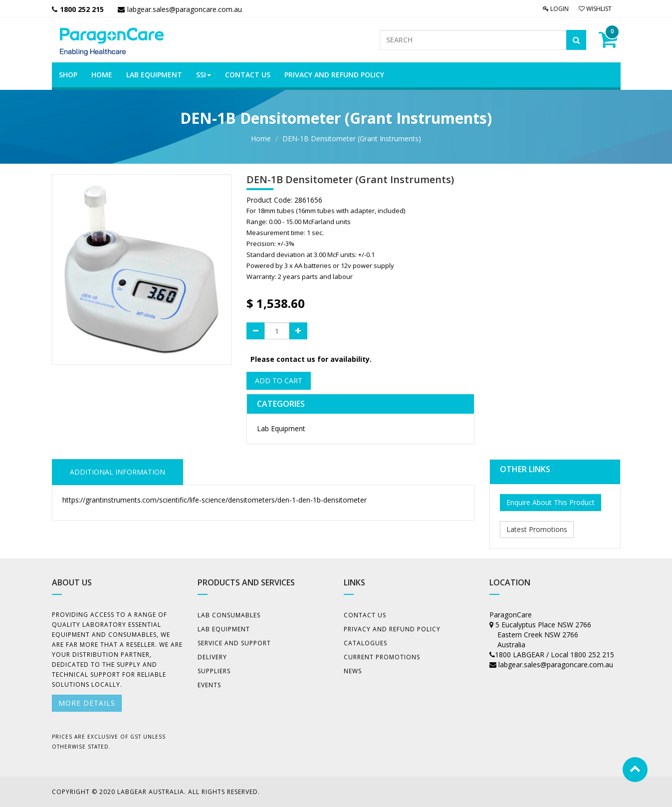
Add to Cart (279, 381)
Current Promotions (382, 657)
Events (209, 685)
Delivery (212, 657)
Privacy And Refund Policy (392, 629)
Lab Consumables (229, 615)
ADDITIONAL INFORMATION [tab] (117, 472)
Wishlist (595, 9)
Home (261, 138)
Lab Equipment (281, 428)
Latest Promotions (537, 529)
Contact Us (365, 615)
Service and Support (234, 643)
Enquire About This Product (551, 502)
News (353, 671)
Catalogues (365, 643)
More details (87, 703)
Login (556, 9)
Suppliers (214, 671)
